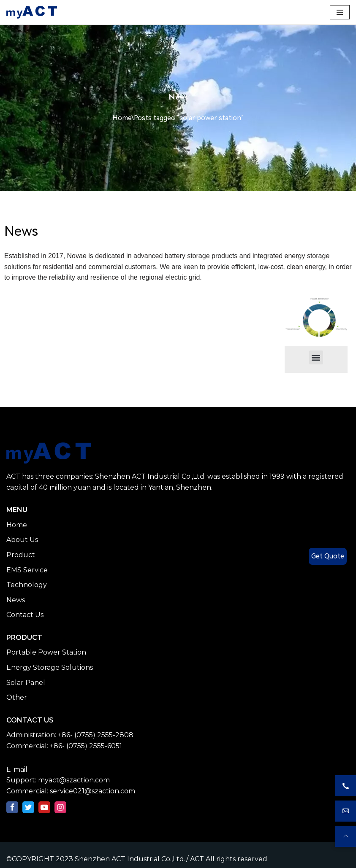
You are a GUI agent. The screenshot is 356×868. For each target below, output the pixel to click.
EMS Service (27, 570)
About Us (22, 540)
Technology (27, 585)
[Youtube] (44, 807)
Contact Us (25, 615)
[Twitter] (28, 807)
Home (122, 118)
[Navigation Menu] (340, 12)
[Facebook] (12, 807)
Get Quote (328, 556)
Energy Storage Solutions (50, 667)
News (16, 600)
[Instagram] (60, 807)
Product (21, 555)
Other (17, 697)
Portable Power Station (46, 652)
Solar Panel (26, 683)
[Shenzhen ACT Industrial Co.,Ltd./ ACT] (32, 12)
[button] (316, 357)
